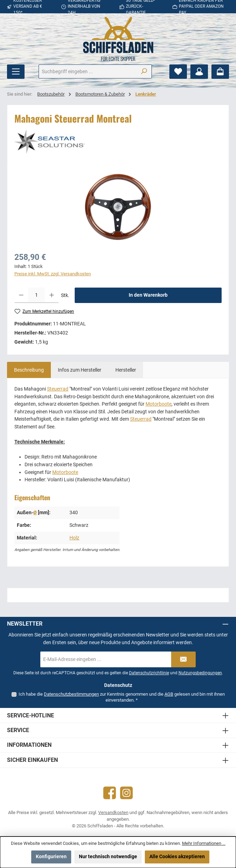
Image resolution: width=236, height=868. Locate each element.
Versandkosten (113, 812)
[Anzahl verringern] (21, 295)
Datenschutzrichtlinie (149, 673)
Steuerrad (58, 389)
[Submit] (183, 659)
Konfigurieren (51, 857)
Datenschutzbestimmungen (71, 694)
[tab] (29, 370)
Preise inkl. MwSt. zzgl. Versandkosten (53, 274)
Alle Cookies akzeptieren (177, 857)
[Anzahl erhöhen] (52, 295)
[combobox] (87, 71)
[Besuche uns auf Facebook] (110, 793)
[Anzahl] (36, 295)
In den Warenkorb (148, 295)
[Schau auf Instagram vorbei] (126, 793)
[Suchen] (144, 71)
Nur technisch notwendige (108, 857)
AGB (169, 694)
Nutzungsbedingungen (200, 673)
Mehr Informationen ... (204, 843)
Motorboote (159, 404)
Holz (74, 538)
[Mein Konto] (199, 72)
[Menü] (16, 72)
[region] (118, 207)
